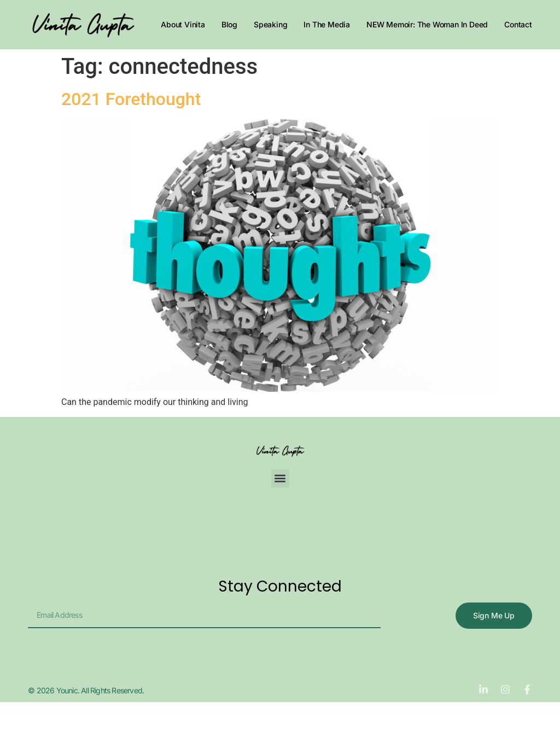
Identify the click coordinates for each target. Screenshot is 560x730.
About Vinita (183, 24)
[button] (280, 479)
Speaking (270, 24)
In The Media (327, 24)
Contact (518, 24)
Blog (229, 24)
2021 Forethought (131, 99)
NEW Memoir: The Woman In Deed (427, 24)
